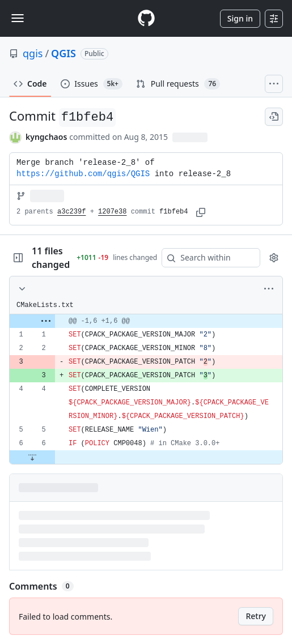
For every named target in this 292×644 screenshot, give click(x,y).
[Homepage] (146, 18)
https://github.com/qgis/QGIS (83, 174)
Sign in (240, 18)
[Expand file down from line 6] (32, 457)
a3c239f (71, 212)
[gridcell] (146, 321)
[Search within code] (206, 258)
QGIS (64, 53)
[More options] (269, 289)
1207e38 (112, 212)
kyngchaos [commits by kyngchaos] (46, 137)
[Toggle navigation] (18, 18)
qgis (33, 53)
